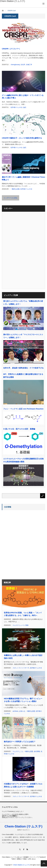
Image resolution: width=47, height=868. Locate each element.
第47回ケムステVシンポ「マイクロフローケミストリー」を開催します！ (23, 336)
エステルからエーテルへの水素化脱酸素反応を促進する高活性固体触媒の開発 (23, 460)
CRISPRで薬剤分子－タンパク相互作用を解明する (22, 138)
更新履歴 (26, 857)
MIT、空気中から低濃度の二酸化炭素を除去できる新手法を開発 (23, 376)
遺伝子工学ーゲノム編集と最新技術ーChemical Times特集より (23, 178)
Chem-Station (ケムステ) (24, 826)
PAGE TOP (44, 863)
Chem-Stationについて (8, 857)
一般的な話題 (15, 189)
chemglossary (15, 65)
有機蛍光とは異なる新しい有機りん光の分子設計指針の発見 (23, 657)
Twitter (13, 859)
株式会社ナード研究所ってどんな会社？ (20, 742)
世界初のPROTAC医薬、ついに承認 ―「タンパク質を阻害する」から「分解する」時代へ (23, 614)
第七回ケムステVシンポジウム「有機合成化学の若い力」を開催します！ (23, 303)
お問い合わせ (32, 859)
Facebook (42, 857)
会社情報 (37, 751)
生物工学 (29, 65)
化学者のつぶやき (17, 107)
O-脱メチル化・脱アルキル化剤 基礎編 (19, 429)
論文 (25, 107)
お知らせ (22, 711)
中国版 (24, 859)
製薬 (27, 625)
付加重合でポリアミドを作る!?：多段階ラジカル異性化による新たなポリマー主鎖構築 (23, 785)
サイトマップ (34, 857)
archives (15, 711)
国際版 (19, 859)
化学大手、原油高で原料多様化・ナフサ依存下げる (23, 368)
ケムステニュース (19, 625)
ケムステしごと (18, 751)
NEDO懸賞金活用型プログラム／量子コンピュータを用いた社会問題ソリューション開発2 (23, 700)
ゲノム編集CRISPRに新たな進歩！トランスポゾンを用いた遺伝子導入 (23, 97)
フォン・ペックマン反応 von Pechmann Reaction (23, 409)
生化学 (23, 65)
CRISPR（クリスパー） (11, 49)
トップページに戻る (11, 198)
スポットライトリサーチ (21, 668)
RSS (27, 849)
